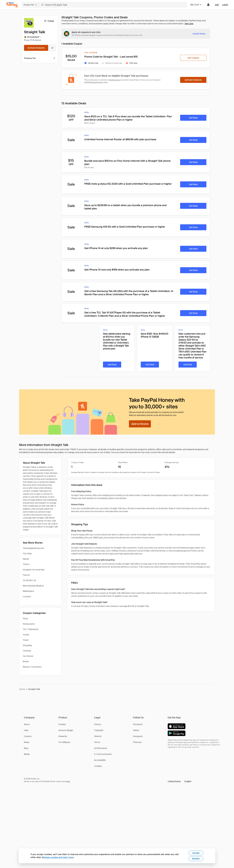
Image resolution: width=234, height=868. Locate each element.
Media (27, 754)
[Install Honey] (199, 34)
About (27, 724)
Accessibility (100, 760)
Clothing (27, 651)
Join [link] (217, 5)
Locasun (27, 596)
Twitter (136, 730)
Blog (26, 748)
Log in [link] (225, 5)
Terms (97, 742)
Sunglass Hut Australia (34, 570)
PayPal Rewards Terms (94, 82)
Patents (98, 736)
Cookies (98, 766)
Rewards (63, 736)
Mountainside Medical (33, 586)
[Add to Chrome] (140, 424)
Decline (196, 859)
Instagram (138, 736)
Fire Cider (27, 554)
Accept (196, 853)
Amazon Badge (66, 730)
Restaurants (29, 624)
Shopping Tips (40, 58)
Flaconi (26, 575)
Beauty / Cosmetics (32, 667)
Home (22, 689)
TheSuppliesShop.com (34, 548)
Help (26, 730)
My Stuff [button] (196, 5)
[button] (180, 781)
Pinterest (137, 742)
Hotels (26, 635)
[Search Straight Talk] (113, 5)
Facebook (138, 724)
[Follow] (49, 21)
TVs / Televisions (31, 629)
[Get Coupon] (193, 58)
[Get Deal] (193, 118)
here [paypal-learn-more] (68, 781)
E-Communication (103, 754)
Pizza (25, 619)
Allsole (26, 559)
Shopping (27, 645)
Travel (26, 640)
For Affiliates (64, 742)
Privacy (98, 724)
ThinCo (26, 564)
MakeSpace (29, 591)
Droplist (62, 724)
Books (26, 661)
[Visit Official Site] (52, 48)
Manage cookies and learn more (58, 857)
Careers (28, 736)
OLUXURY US (29, 580)
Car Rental (28, 656)
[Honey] (12, 5)
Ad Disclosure (101, 748)
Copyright (99, 730)
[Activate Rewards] (36, 48)
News (27, 742)
